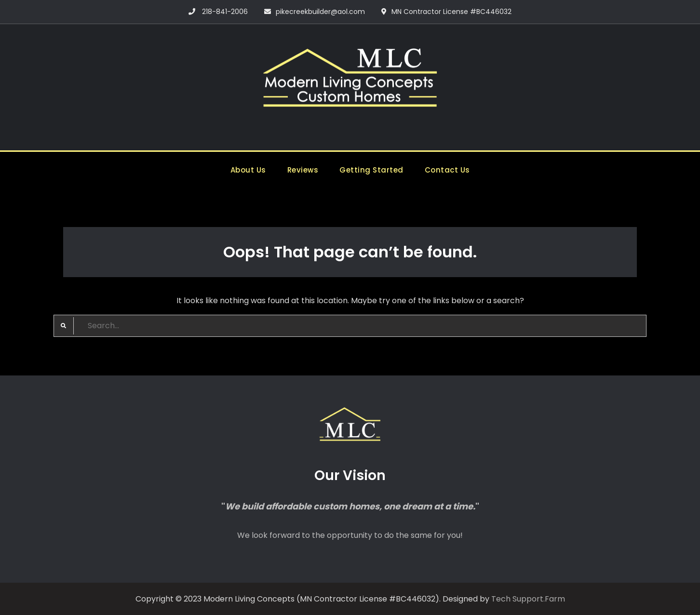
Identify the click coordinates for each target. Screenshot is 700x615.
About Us (248, 170)
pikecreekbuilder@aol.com (320, 12)
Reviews (303, 170)
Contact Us (447, 170)
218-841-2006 (225, 12)
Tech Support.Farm (528, 599)
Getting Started (371, 170)
